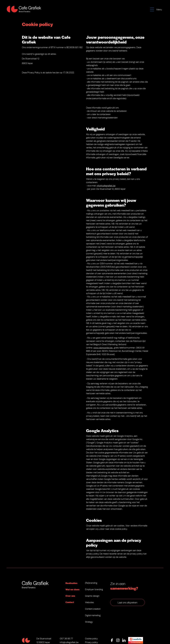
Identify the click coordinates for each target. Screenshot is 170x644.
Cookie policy (91, 638)
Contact (70, 602)
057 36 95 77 (66, 638)
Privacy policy (91, 642)
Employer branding (94, 589)
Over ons (70, 596)
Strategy (89, 622)
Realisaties (71, 583)
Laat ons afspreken (127, 602)
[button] (157, 9)
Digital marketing (93, 615)
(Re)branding (91, 583)
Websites (89, 602)
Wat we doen (72, 589)
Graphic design (92, 596)
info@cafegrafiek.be (106, 185)
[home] (24, 9)
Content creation (93, 609)
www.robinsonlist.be (103, 348)
